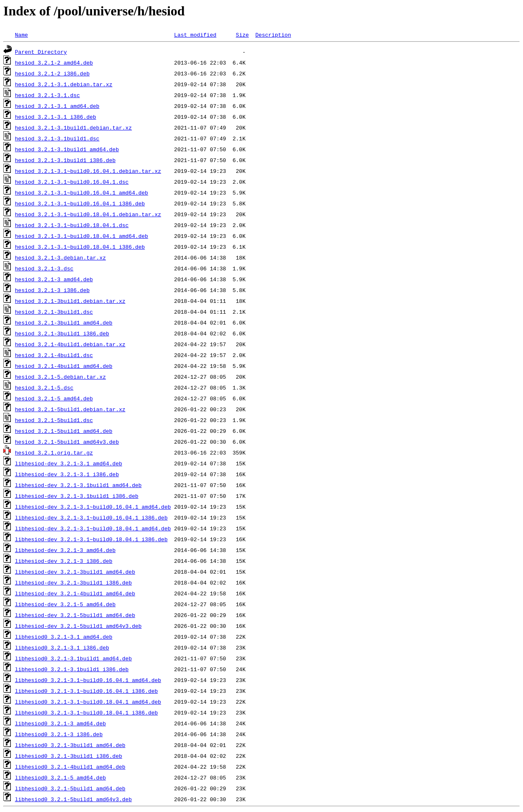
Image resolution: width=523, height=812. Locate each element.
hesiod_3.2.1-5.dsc (44, 387)
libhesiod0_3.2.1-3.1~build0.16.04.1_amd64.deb (88, 680)
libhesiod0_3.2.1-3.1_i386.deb (62, 647)
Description (273, 35)
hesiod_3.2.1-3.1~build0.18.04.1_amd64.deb (82, 236)
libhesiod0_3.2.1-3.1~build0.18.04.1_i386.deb (86, 712)
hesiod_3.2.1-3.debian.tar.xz (60, 257)
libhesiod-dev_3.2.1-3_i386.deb (64, 561)
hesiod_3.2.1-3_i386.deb (52, 290)
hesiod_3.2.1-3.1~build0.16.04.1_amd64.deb (82, 192)
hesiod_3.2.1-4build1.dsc (54, 355)
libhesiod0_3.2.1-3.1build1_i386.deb (72, 669)
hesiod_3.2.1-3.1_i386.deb (56, 117)
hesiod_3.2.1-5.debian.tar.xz (60, 377)
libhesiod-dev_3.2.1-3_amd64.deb (65, 550)
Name (21, 35)
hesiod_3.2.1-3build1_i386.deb (62, 333)
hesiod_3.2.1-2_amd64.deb (54, 62)
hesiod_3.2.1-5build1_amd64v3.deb (67, 442)
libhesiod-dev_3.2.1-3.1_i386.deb (67, 474)
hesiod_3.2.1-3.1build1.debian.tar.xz (73, 127)
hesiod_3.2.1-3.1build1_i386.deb (65, 160)
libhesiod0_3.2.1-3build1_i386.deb (68, 756)
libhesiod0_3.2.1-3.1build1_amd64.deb (73, 658)
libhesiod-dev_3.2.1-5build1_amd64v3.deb (78, 626)
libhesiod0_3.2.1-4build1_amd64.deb (70, 767)
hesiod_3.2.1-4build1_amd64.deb (64, 366)
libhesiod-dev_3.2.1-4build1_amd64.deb (75, 593)
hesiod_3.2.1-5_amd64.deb (54, 398)
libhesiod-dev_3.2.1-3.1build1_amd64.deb (78, 485)
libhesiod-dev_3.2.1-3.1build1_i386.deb (77, 496)
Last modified (195, 35)
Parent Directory (41, 52)
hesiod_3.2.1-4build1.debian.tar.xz (70, 344)
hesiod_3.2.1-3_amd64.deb (54, 279)
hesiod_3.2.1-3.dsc (44, 268)
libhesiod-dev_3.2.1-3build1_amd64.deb (75, 572)
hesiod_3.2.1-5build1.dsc (54, 420)
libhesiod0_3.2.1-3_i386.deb (59, 734)
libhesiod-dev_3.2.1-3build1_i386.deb (73, 582)
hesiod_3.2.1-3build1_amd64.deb (64, 322)
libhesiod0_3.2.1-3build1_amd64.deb (70, 745)
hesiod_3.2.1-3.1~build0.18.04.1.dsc (72, 225)
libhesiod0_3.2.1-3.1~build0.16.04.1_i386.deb (86, 691)
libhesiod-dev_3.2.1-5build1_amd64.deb (75, 615)
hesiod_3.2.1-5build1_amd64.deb (64, 431)
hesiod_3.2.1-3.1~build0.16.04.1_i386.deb (80, 203)
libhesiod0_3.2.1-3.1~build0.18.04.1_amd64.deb (88, 702)
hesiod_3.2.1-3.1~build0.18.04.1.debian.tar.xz (88, 214)
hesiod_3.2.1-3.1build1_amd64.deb (67, 149)
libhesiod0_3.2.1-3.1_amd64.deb (64, 637)
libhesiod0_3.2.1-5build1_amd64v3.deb (73, 799)
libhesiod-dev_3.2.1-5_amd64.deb (65, 604)
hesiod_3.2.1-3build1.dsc (54, 312)
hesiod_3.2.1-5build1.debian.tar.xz (70, 409)
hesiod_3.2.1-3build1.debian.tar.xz (70, 301)
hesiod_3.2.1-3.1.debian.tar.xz (64, 84)
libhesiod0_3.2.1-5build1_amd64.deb (70, 788)
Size (242, 35)
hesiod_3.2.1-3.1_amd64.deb (57, 106)
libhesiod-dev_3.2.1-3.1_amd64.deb (68, 463)
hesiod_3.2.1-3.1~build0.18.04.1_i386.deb (80, 247)
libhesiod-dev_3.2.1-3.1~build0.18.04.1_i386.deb (91, 539)
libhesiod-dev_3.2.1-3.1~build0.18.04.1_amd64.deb (93, 528)
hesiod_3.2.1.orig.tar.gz (54, 452)
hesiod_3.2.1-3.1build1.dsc (57, 138)
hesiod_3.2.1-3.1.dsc (47, 95)
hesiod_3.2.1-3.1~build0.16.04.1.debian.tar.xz (88, 171)
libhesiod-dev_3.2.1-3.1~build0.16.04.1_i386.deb (91, 517)
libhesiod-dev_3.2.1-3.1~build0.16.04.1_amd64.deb (93, 507)
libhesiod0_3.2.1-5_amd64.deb (60, 777)
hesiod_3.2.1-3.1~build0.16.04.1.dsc (72, 182)
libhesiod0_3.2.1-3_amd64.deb (60, 723)
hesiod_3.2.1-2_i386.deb (52, 73)
